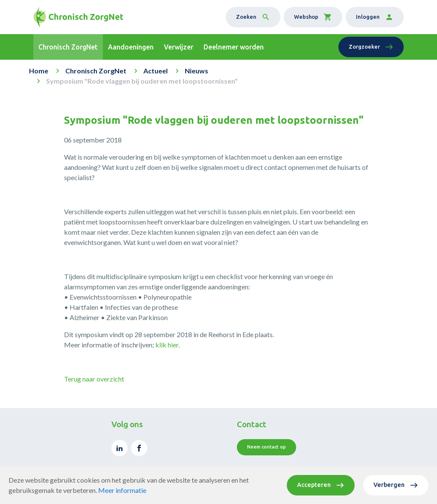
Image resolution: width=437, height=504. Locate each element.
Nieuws (197, 71)
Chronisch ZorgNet (96, 71)
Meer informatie (122, 490)
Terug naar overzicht (94, 379)
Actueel (156, 71)
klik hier (167, 345)
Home (39, 71)
